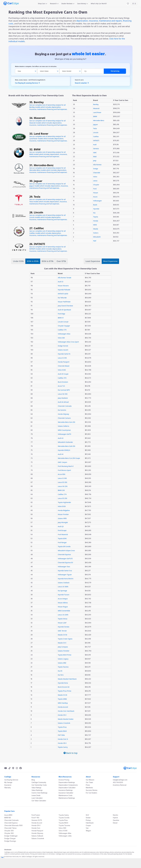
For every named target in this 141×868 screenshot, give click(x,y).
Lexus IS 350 (62, 358)
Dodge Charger (10, 838)
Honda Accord (63, 707)
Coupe (88, 825)
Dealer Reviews (68, 4)
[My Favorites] (128, 4)
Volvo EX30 (62, 506)
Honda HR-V (62, 743)
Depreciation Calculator (67, 788)
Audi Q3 (61, 526)
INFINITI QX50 (63, 294)
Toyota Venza (63, 619)
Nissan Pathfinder (64, 302)
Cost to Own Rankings (39, 793)
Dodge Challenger (11, 836)
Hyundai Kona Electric (66, 579)
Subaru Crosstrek (64, 723)
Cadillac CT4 (62, 494)
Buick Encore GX (64, 687)
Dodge (96, 169)
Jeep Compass (63, 647)
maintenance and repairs (110, 21)
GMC (95, 153)
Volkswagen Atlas (64, 334)
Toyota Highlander (64, 502)
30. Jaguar (36, 181)
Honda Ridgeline (64, 510)
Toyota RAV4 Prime (65, 655)
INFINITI (96, 141)
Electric (116, 815)
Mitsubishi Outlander (65, 442)
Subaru (96, 233)
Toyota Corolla (64, 818)
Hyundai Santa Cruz (65, 571)
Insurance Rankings (66, 790)
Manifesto (89, 788)
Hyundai (96, 209)
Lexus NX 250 (63, 486)
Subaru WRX (62, 518)
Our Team (89, 782)
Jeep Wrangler (63, 522)
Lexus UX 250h (63, 615)
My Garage (8, 782)
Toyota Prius (62, 727)
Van (87, 828)
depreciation (82, 21)
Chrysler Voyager (64, 326)
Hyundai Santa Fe (64, 354)
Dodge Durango (10, 841)
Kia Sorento (62, 410)
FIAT (95, 241)
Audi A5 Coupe (63, 374)
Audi (95, 145)
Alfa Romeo (97, 165)
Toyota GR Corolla (64, 546)
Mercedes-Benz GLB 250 (67, 446)
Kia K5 (60, 671)
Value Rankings (37, 790)
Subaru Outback (64, 583)
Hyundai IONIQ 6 (64, 450)
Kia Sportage (62, 591)
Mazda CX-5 (62, 643)
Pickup (88, 820)
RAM (95, 157)
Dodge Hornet (63, 346)
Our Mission (90, 780)
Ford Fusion (36, 815)
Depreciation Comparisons (68, 785)
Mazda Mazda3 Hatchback (67, 679)
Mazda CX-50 (63, 635)
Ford (95, 189)
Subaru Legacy (63, 659)
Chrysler (96, 185)
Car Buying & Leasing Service (27, 83)
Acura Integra (63, 599)
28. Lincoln (36, 212)
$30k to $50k (33, 261)
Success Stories (92, 790)
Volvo (95, 177)
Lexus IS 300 (62, 478)
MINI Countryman (64, 430)
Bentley (96, 104)
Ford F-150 (35, 818)
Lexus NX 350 (63, 394)
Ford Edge (61, 314)
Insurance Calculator (66, 793)
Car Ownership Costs (39, 785)
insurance (93, 21)
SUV (87, 815)
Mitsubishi (97, 237)
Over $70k (61, 261)
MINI (95, 225)
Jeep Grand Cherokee (65, 306)
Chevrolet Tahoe (10, 828)
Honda (96, 221)
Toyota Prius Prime (65, 691)
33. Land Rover (39, 134)
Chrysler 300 (9, 833)
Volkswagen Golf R (64, 434)
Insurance (8, 785)
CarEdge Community (39, 782)
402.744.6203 (118, 782)
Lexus (95, 181)
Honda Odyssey (63, 414)
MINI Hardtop (63, 703)
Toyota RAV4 (62, 731)
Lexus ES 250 (63, 498)
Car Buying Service (11, 780)
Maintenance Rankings (67, 798)
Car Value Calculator (39, 801)
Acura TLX (61, 386)
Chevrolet (97, 173)
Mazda (96, 229)
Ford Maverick (63, 534)
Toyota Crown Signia (65, 639)
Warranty (8, 788)
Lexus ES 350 (63, 482)
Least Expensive (93, 261)
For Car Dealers (91, 793)
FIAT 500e (61, 735)
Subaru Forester (64, 651)
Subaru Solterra (63, 426)
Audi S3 (61, 282)
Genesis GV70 (37, 820)
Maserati (96, 108)
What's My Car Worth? (99, 4)
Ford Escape (62, 530)
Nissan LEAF (62, 623)
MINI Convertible (64, 611)
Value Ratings (36, 788)
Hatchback (90, 823)
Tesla (95, 128)
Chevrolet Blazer (64, 366)
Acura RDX (62, 474)
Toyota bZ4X (62, 538)
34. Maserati (37, 118)
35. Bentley (37, 102)
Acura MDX (8, 815)
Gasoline (116, 820)
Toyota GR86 (62, 699)
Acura (95, 197)
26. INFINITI (37, 244)
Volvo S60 (61, 338)
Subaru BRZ (62, 663)
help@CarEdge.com (120, 780)
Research (54, 4)
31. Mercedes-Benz (41, 165)
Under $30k (18, 261)
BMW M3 (8, 818)
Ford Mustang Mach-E (66, 466)
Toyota (96, 217)
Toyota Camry (63, 747)
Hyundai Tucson (64, 595)
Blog (33, 780)
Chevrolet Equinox (64, 554)
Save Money (83, 4)
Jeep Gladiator (63, 398)
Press (88, 785)
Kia (94, 213)
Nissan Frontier (63, 514)
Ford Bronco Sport (64, 470)
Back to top (70, 753)
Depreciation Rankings (67, 782)
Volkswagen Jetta (65, 836)
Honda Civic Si (63, 739)
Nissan (96, 193)
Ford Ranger (62, 542)
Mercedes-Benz (99, 120)
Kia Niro (61, 675)
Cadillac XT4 (62, 378)
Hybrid (115, 818)
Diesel (115, 823)
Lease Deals (36, 795)
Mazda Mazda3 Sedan (66, 719)
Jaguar (96, 124)
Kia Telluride (62, 298)
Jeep (95, 161)
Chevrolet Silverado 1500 (13, 825)
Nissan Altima (63, 603)
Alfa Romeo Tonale (65, 278)
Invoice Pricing (64, 780)
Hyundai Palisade (64, 290)
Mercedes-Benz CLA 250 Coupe (69, 458)
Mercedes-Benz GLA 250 (66, 422)
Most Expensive (110, 261)
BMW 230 (61, 490)
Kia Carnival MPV (64, 390)
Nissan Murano (63, 286)
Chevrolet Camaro (64, 418)
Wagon (88, 831)
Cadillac (96, 136)
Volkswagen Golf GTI (65, 559)
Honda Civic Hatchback (66, 711)
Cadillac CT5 (62, 330)
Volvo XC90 (63, 831)
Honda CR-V (62, 715)
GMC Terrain (62, 631)
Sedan (88, 818)
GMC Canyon (63, 462)
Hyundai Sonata (64, 627)
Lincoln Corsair (63, 322)
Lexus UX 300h (63, 587)
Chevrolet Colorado (65, 406)
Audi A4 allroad (63, 402)
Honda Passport (64, 362)
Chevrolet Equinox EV (65, 563)
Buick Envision (63, 382)
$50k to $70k (48, 261)
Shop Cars (43, 4)
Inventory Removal (120, 785)
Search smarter (82, 83)
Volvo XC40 (62, 370)
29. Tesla (35, 197)
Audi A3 (61, 438)
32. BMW (35, 149)
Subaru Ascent (63, 350)
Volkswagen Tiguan (65, 575)
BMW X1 (61, 318)
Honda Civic (36, 828)
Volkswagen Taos (64, 567)
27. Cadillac (37, 228)
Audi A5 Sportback (64, 310)
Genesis (96, 149)
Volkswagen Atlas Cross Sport (68, 342)
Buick (95, 205)
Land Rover (97, 112)
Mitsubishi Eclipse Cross (66, 550)
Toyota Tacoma (63, 667)
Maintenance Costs (65, 795)
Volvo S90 (62, 828)
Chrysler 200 (9, 831)
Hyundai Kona (63, 683)
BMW (95, 116)
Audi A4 (61, 454)
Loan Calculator (37, 798)
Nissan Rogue (63, 607)
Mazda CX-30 (63, 695)
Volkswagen (97, 201)
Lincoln (96, 132)
